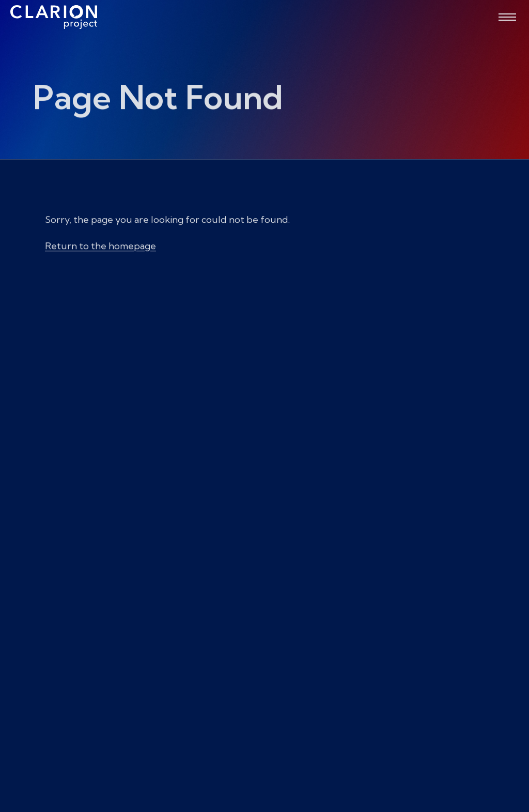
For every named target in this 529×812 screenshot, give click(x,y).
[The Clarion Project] (54, 17)
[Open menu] (507, 17)
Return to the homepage (100, 249)
